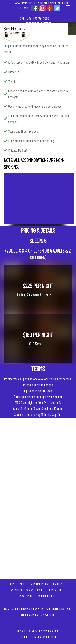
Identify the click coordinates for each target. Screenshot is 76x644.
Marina (29, 590)
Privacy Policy (26, 596)
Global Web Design (45, 637)
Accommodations (40, 584)
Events (41, 590)
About (23, 584)
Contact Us (56, 590)
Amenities (16, 590)
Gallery (58, 584)
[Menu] (68, 5)
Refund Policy (47, 596)
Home (13, 584)
